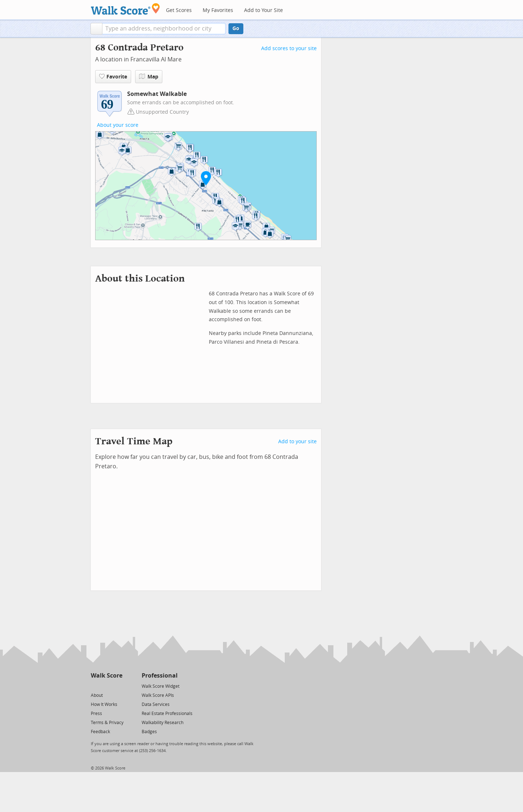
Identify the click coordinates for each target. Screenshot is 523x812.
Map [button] (149, 77)
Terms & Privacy (107, 723)
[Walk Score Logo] (125, 9)
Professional (160, 676)
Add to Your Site (263, 10)
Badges (149, 732)
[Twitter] (95, 686)
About (97, 695)
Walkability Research (163, 723)
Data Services (156, 704)
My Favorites (218, 10)
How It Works (104, 704)
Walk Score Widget (161, 686)
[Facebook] (106, 686)
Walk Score (107, 676)
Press (96, 714)
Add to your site (297, 442)
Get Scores (179, 10)
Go (236, 29)
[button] (96, 29)
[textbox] (164, 29)
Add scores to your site (289, 49)
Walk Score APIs (158, 695)
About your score (118, 125)
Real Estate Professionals (167, 714)
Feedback (100, 732)
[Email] (117, 686)
